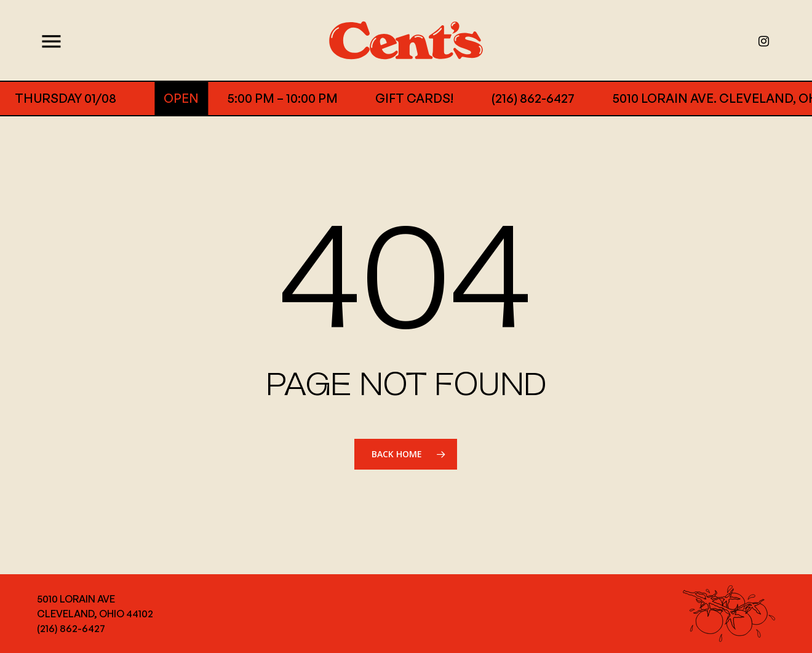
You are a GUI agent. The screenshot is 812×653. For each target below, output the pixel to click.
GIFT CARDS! (395, 98)
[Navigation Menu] (47, 40)
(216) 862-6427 (514, 98)
